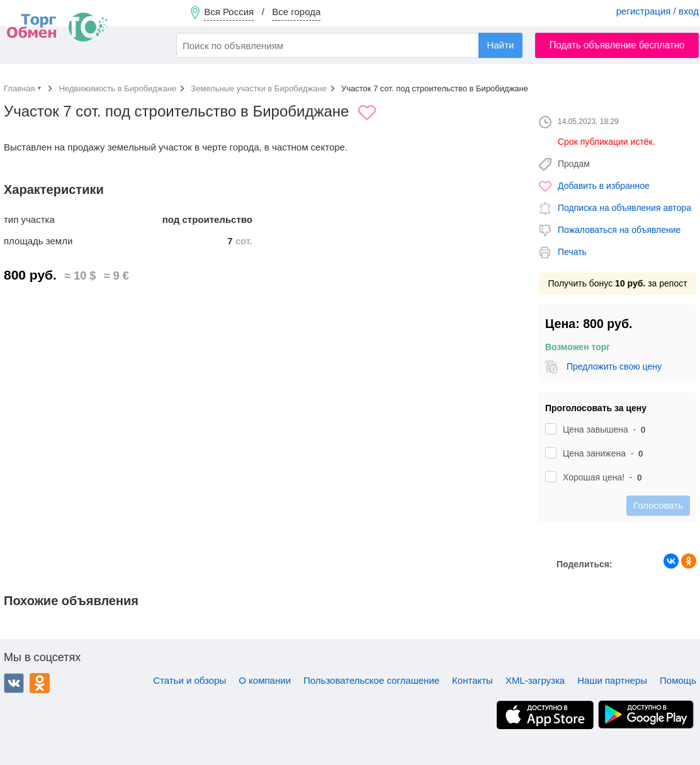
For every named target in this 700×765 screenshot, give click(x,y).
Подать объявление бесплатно (617, 45)
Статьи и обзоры (189, 680)
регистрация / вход (658, 11)
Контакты (472, 680)
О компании (265, 680)
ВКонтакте (14, 683)
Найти (501, 45)
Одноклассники (40, 683)
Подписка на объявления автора (624, 208)
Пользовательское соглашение (371, 680)
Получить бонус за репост (617, 283)
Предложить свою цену (614, 366)
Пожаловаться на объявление (619, 230)
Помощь (678, 680)
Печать (572, 252)
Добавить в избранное (604, 186)
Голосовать (658, 505)
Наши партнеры (612, 680)
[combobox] (349, 45)
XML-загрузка (535, 680)
